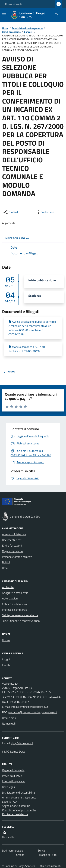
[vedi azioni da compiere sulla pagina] (45, 212)
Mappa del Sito (48, 855)
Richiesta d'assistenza (15, 814)
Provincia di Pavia (12, 776)
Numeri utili (9, 723)
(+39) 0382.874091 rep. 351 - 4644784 (37, 697)
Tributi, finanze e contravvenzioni (21, 621)
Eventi (6, 665)
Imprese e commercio (15, 610)
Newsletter (9, 837)
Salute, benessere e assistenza (20, 615)
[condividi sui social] (11, 212)
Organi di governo (12, 551)
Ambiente (8, 587)
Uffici (5, 568)
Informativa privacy (13, 781)
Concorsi (29, 32)
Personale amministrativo (17, 557)
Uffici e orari (9, 718)
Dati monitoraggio (12, 850)
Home (5, 28)
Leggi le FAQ (9, 802)
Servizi (41, 850)
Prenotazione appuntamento (19, 810)
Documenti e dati (12, 540)
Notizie (6, 640)
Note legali (8, 787)
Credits (20, 855)
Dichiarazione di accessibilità (18, 792)
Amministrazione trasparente (27, 28)
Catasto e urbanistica (14, 604)
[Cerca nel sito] (55, 15)
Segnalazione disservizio (16, 806)
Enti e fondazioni (12, 545)
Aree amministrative (14, 534)
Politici (6, 562)
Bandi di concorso (11, 32)
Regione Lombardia (14, 4)
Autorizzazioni (10, 598)
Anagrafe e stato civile (15, 593)
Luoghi (6, 659)
